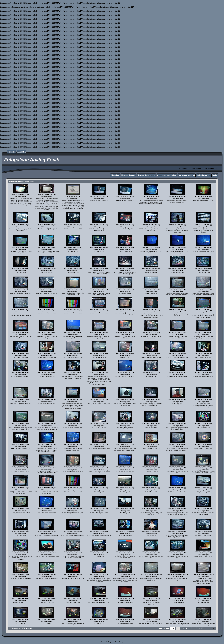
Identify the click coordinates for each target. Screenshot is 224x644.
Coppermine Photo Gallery (116, 642)
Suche (215, 175)
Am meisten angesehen (167, 175)
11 (205, 628)
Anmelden (22, 152)
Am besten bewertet (187, 175)
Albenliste (115, 175)
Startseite (11, 152)
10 (202, 628)
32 (209, 628)
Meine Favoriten (203, 175)
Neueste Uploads (128, 175)
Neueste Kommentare (146, 175)
